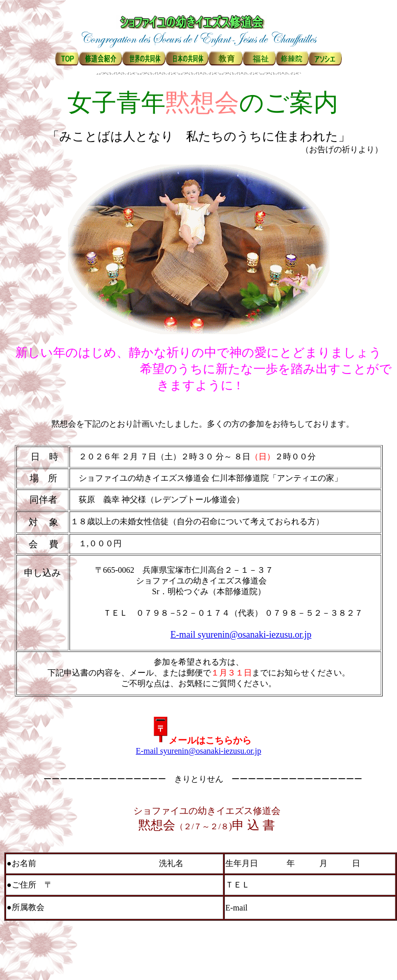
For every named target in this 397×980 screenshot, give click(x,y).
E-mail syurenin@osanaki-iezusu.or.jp (241, 635)
